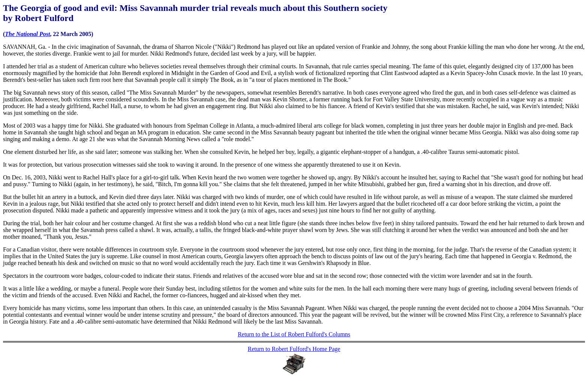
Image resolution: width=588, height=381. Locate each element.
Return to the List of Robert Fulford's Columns (294, 334)
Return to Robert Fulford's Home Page (294, 349)
